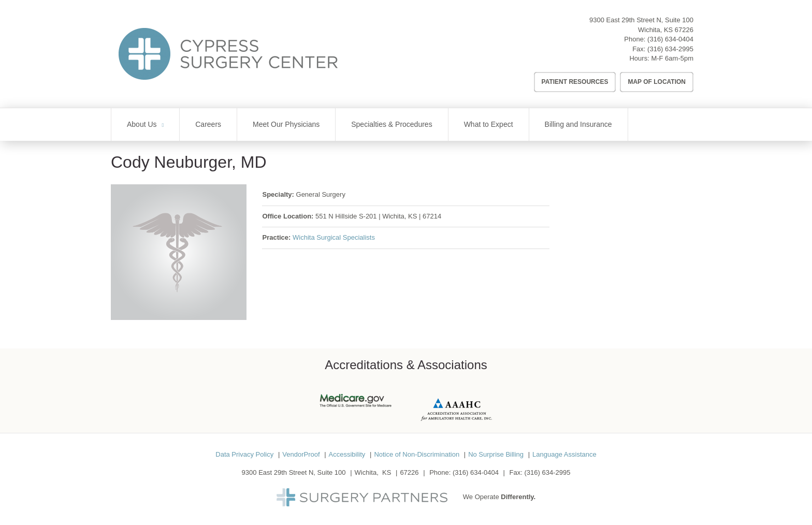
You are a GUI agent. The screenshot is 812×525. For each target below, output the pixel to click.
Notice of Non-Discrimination (417, 454)
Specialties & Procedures (392, 124)
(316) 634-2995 (670, 49)
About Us (142, 124)
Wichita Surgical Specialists (334, 237)
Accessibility (347, 454)
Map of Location (657, 82)
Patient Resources (575, 82)
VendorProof (301, 454)
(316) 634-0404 (670, 39)
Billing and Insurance (578, 124)
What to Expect (489, 124)
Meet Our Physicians (286, 124)
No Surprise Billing (496, 454)
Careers (208, 124)
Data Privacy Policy (244, 454)
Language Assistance (564, 454)
